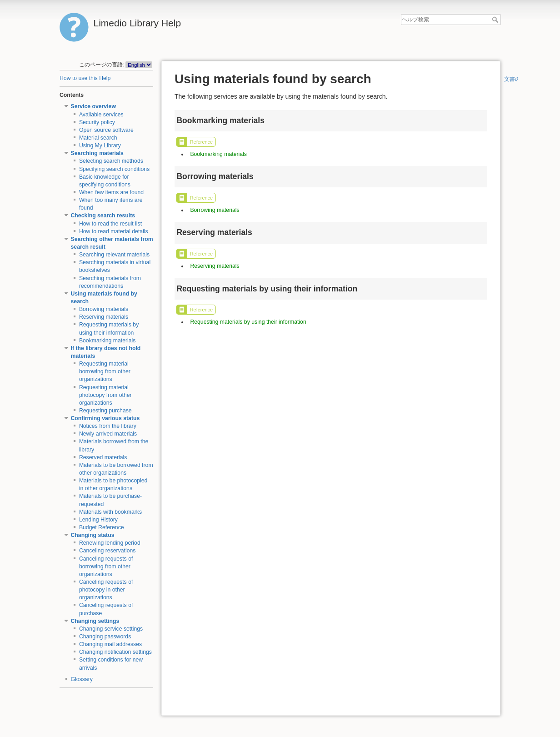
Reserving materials (104, 317)
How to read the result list (110, 224)
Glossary (82, 679)
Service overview (93, 106)
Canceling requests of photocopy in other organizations (106, 590)
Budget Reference (102, 527)
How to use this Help (85, 78)
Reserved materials (103, 457)
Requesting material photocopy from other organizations (105, 395)
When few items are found (111, 192)
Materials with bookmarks (110, 512)
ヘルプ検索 (496, 20)
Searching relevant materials (114, 255)
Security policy (97, 122)
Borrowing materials (104, 309)
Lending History (98, 520)
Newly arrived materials (108, 434)
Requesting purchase (105, 411)
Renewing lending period (110, 543)
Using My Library (100, 145)
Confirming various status (105, 418)
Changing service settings (111, 629)
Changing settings (95, 621)
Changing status (93, 535)
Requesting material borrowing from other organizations (105, 371)
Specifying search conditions (114, 169)
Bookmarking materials (107, 341)
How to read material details (114, 231)
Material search (98, 138)
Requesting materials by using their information (248, 322)
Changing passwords (105, 637)
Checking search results (103, 216)
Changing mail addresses (110, 644)
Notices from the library (108, 426)
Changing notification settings (115, 652)
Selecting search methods (111, 161)
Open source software (106, 130)
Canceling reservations (107, 551)
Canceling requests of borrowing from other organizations (106, 567)
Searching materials (97, 153)
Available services (101, 115)
